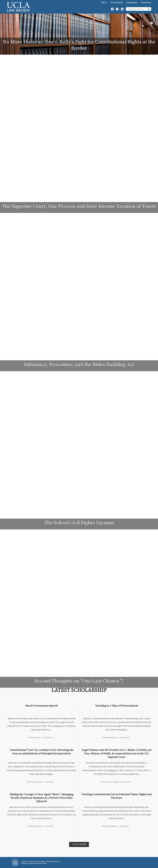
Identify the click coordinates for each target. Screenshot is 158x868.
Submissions (132, 3)
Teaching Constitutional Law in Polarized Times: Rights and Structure (117, 796)
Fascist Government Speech (41, 706)
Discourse (49, 737)
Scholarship (117, 3)
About (104, 3)
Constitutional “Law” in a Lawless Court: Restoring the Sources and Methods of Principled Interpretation (42, 752)
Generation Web (41, 863)
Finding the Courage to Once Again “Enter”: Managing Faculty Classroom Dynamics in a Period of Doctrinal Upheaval (42, 798)
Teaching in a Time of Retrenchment (117, 706)
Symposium (146, 3)
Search (149, 9)
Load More (79, 844)
